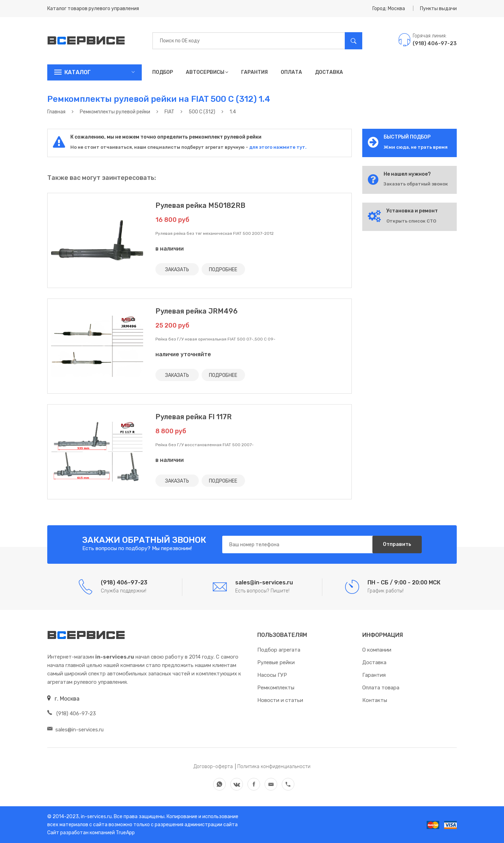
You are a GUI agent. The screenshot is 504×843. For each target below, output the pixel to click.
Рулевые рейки (276, 662)
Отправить (397, 544)
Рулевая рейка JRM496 (197, 311)
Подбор (163, 72)
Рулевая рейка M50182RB (200, 205)
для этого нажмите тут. (277, 147)
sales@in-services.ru (75, 730)
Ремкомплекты (276, 688)
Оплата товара (381, 688)
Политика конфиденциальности (274, 767)
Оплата (291, 72)
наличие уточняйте (183, 354)
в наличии (170, 249)
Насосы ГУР (272, 675)
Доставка (329, 72)
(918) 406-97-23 (72, 714)
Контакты (375, 700)
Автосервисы (207, 72)
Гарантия (254, 72)
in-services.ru (96, 817)
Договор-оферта (213, 767)
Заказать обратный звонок (416, 184)
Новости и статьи (280, 700)
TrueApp (125, 833)
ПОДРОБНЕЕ (223, 269)
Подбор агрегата (279, 650)
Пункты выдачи (438, 9)
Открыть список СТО (411, 221)
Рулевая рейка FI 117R (194, 417)
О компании (377, 650)
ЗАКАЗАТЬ (177, 269)
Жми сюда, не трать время (416, 147)
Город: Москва (389, 9)
